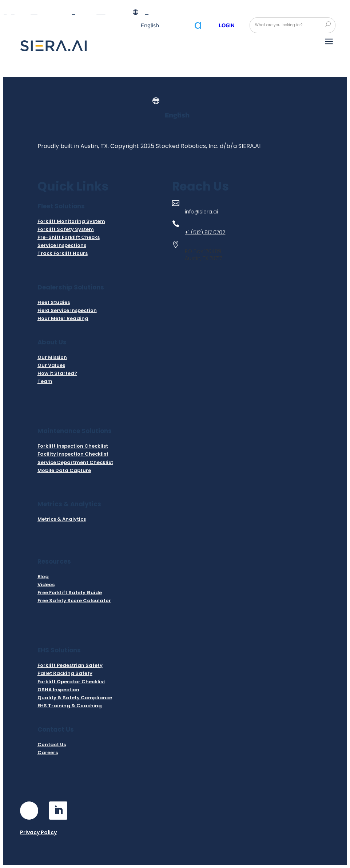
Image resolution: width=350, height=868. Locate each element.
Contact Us (52, 745)
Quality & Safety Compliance (75, 698)
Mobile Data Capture (64, 470)
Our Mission (52, 357)
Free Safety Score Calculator (74, 601)
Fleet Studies (54, 302)
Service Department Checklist (75, 462)
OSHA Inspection (58, 690)
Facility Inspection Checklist (73, 454)
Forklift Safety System (66, 229)
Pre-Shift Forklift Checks (69, 237)
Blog (43, 577)
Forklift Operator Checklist (71, 682)
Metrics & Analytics (62, 519)
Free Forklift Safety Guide (70, 593)
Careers (48, 753)
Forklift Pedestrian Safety (70, 665)
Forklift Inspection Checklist (73, 446)
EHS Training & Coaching (70, 706)
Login (227, 25)
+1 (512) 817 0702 (205, 232)
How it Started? (57, 373)
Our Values (51, 365)
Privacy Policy (38, 832)
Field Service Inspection (67, 310)
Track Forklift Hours (63, 253)
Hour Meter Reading (63, 318)
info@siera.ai (201, 212)
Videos (46, 585)
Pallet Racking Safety (65, 673)
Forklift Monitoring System (71, 221)
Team (45, 381)
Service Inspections (62, 245)
